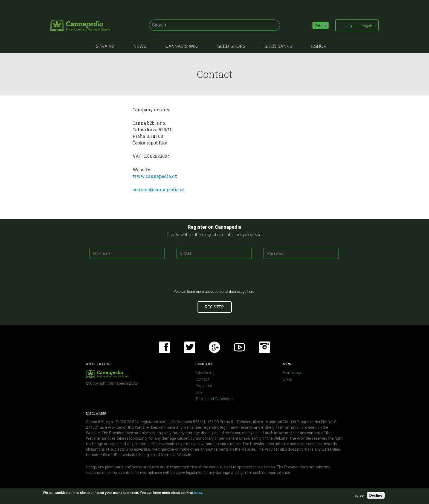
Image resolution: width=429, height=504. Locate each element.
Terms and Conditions (215, 399)
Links (287, 379)
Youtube (239, 347)
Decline (376, 495)
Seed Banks (278, 46)
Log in (351, 26)
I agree (358, 495)
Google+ (215, 347)
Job (199, 392)
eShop (319, 46)
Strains (105, 46)
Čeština (321, 25)
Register (369, 26)
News (140, 46)
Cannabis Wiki (182, 46)
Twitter (190, 347)
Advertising (205, 373)
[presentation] (215, 276)
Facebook (164, 347)
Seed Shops (231, 46)
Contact (202, 379)
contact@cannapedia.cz (159, 189)
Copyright (204, 386)
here (251, 292)
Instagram (265, 347)
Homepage (292, 373)
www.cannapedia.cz (155, 176)
